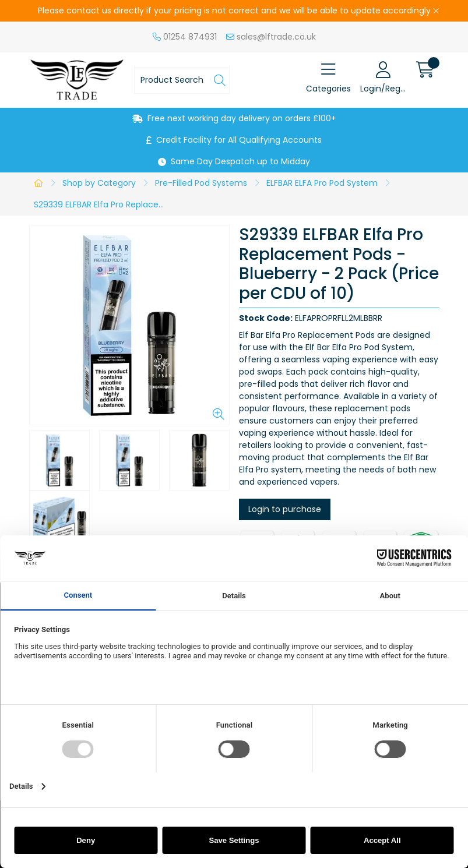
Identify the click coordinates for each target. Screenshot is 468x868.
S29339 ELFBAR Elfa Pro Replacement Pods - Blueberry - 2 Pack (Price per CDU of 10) (104, 204)
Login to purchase (285, 509)
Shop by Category (99, 183)
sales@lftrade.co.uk (271, 37)
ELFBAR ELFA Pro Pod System (322, 183)
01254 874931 (185, 37)
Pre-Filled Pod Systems (201, 183)
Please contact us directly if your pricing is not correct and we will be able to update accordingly (234, 10)
